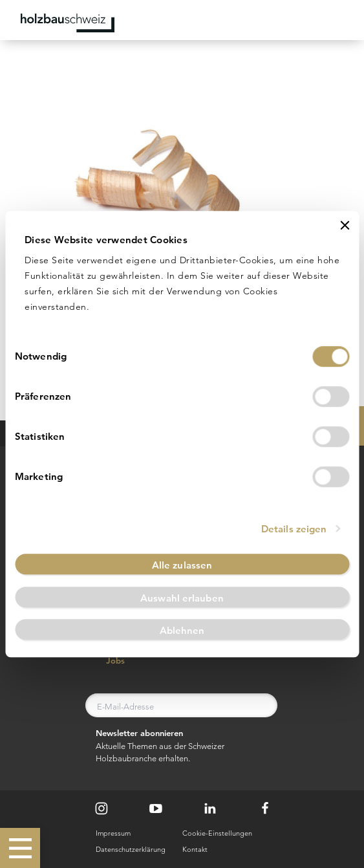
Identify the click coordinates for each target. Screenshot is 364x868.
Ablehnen (182, 631)
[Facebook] (265, 808)
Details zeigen (294, 529)
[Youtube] (156, 808)
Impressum (113, 833)
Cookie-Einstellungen (217, 833)
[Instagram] (102, 808)
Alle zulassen (182, 565)
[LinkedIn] (210, 808)
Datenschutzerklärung (131, 849)
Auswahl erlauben (182, 598)
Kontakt (195, 849)
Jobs (108, 661)
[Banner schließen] (345, 225)
